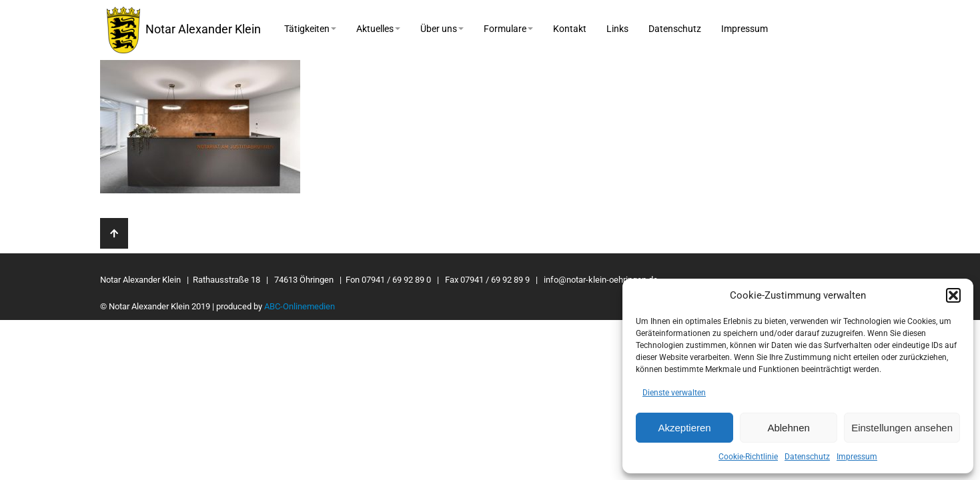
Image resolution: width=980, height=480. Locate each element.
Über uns (442, 29)
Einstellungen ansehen (902, 428)
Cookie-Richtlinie (748, 457)
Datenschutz (807, 457)
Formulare (508, 29)
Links (617, 29)
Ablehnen (788, 428)
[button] (953, 295)
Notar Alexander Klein (184, 30)
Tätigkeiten (310, 29)
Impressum (857, 457)
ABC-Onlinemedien (300, 306)
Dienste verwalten (674, 393)
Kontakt (570, 29)
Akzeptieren (684, 428)
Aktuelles (378, 29)
